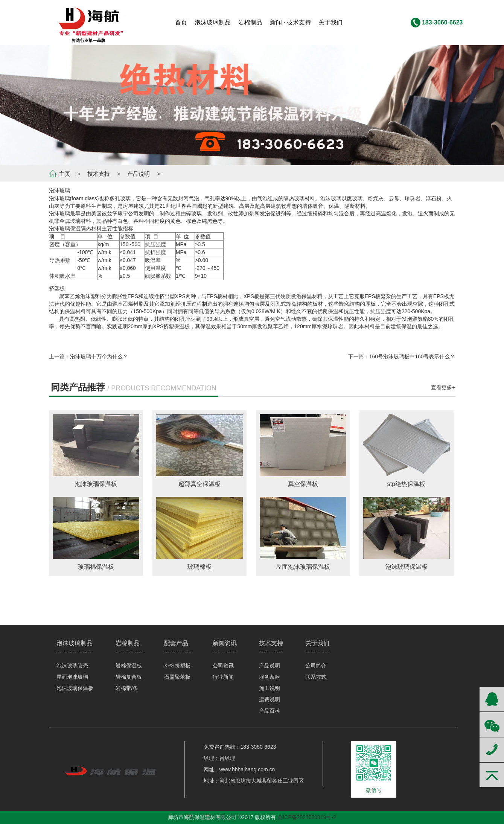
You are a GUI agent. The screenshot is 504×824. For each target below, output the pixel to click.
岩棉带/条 (127, 688)
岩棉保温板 (129, 666)
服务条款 (270, 677)
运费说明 (270, 699)
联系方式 (316, 677)
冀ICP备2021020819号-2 (307, 817)
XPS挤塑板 (177, 666)
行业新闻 (223, 677)
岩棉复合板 (129, 677)
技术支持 (99, 174)
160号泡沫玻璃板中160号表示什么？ (412, 356)
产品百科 (270, 711)
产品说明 (139, 174)
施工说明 (270, 688)
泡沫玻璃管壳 (72, 666)
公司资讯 (223, 666)
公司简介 (316, 666)
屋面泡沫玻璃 (72, 677)
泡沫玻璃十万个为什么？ (99, 356)
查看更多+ (443, 387)
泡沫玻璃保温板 (75, 688)
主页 (65, 174)
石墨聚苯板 (177, 677)
